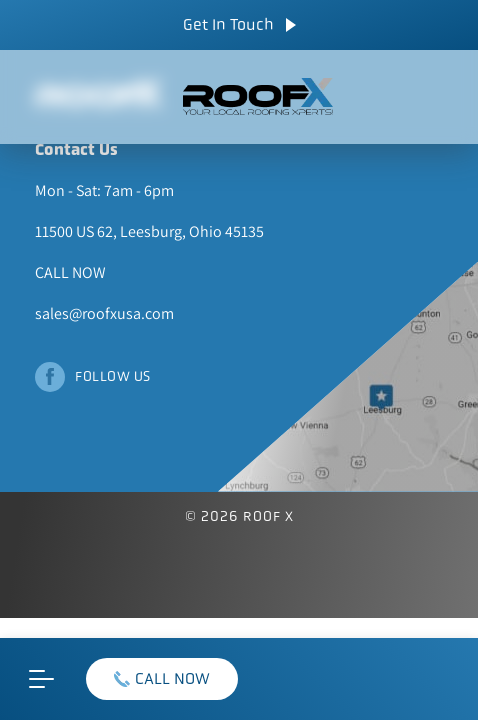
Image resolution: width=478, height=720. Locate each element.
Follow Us (113, 376)
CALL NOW (162, 678)
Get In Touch (239, 24)
